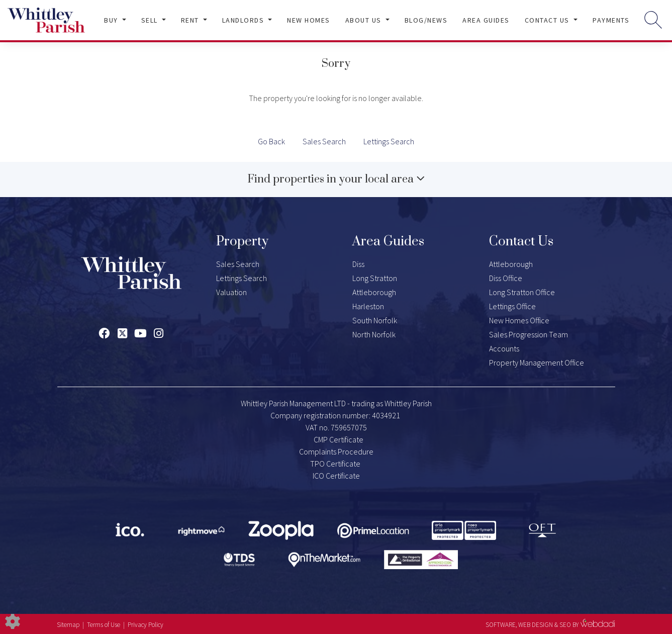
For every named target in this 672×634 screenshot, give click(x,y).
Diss (358, 264)
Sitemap (68, 625)
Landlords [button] (244, 20)
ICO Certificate (336, 476)
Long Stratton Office (522, 292)
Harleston (368, 306)
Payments (611, 20)
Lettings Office (512, 306)
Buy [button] (112, 20)
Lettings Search (389, 141)
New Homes (309, 20)
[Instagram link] (159, 333)
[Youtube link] (140, 333)
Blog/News (426, 20)
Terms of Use (104, 625)
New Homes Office (519, 320)
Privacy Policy (146, 625)
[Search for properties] (653, 19)
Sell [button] (151, 20)
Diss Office (506, 278)
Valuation (231, 292)
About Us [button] (365, 20)
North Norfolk (374, 334)
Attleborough (374, 292)
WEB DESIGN (536, 625)
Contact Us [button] (548, 20)
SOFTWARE (501, 625)
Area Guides (486, 20)
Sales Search (324, 141)
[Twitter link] (122, 333)
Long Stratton (375, 278)
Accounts (504, 348)
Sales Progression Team (529, 334)
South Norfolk (375, 320)
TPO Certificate (335, 464)
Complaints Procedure (336, 451)
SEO (565, 625)
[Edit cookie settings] (13, 620)
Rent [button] (191, 20)
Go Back (271, 141)
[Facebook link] (104, 333)
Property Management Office (537, 363)
